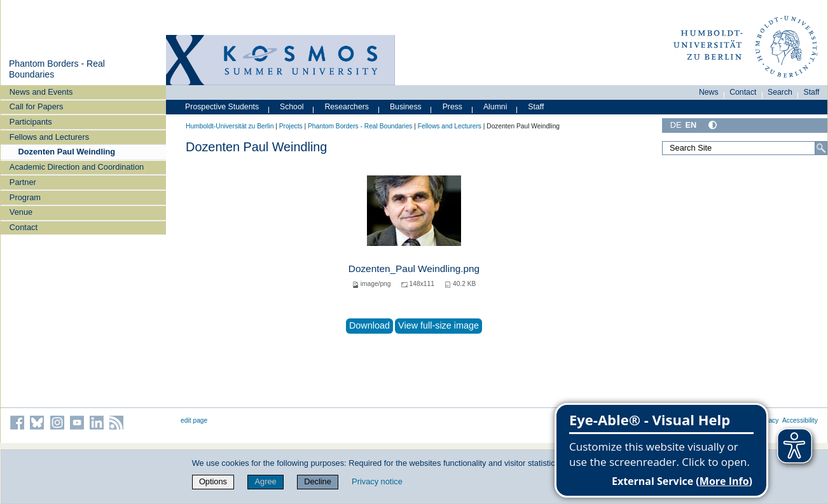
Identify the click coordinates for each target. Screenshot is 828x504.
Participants (31, 122)
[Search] (821, 148)
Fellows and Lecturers (49, 137)
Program (25, 197)
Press (452, 107)
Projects (291, 126)
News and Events (41, 92)
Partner (23, 182)
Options (213, 481)
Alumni (495, 107)
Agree (265, 481)
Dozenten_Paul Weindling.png (414, 269)
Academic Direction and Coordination (77, 167)
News (709, 92)
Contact (24, 227)
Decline (318, 481)
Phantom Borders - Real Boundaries (360, 126)
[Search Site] (745, 148)
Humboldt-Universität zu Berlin (230, 126)
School (292, 107)
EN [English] (691, 125)
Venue (21, 212)
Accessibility (800, 420)
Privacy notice (377, 481)
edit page (194, 420)
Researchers (347, 107)
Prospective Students (222, 107)
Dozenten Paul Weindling (67, 152)
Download (369, 325)
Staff (812, 92)
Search (780, 92)
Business (406, 107)
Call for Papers (37, 106)
